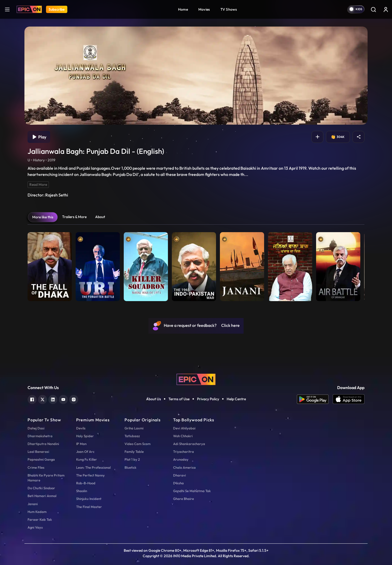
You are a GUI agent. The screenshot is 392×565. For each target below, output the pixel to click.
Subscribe (57, 9)
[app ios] (349, 399)
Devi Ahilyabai (184, 428)
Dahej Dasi (36, 428)
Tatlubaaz (132, 436)
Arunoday (181, 459)
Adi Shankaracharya (189, 444)
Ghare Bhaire (184, 499)
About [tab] (100, 217)
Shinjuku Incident (89, 499)
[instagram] (74, 399)
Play (39, 137)
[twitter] (43, 399)
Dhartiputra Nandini (43, 444)
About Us (153, 399)
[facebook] (32, 399)
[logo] (196, 379)
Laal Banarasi (38, 452)
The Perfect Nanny (90, 475)
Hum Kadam (37, 512)
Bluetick (130, 467)
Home (183, 9)
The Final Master (89, 507)
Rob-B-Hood (86, 483)
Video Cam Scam (138, 444)
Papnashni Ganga (41, 459)
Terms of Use (179, 399)
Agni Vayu (35, 527)
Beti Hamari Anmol (42, 496)
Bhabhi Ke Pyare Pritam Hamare (46, 478)
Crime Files (36, 467)
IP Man (81, 444)
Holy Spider (85, 436)
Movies (204, 9)
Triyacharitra (184, 452)
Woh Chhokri (183, 436)
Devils (81, 428)
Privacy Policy (208, 399)
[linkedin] (53, 399)
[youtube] (63, 399)
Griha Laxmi (134, 428)
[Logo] (29, 9)
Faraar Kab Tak (40, 519)
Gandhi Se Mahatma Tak (192, 491)
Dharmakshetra (40, 436)
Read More (38, 185)
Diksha (178, 483)
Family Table (134, 452)
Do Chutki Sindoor (41, 488)
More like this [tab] (43, 217)
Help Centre (236, 399)
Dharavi (179, 475)
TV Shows (229, 9)
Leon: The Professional (93, 467)
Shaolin (82, 491)
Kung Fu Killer (87, 459)
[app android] (315, 399)
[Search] (373, 9)
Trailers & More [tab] (74, 217)
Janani (33, 504)
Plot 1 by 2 (132, 459)
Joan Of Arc (85, 452)
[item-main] (50, 265)
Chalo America (184, 467)
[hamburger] (7, 9)
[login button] (386, 9)
